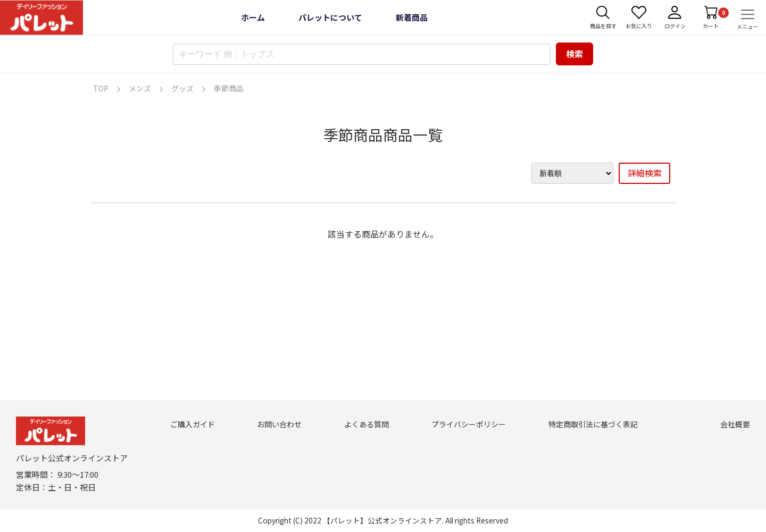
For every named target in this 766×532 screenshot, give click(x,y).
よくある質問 (367, 424)
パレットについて (330, 17)
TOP (101, 88)
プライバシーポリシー (469, 424)
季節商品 (229, 88)
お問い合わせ (279, 424)
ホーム (253, 17)
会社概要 (735, 424)
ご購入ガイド (193, 424)
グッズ (182, 88)
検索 (574, 54)
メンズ (140, 88)
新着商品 (412, 17)
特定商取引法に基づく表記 (593, 424)
